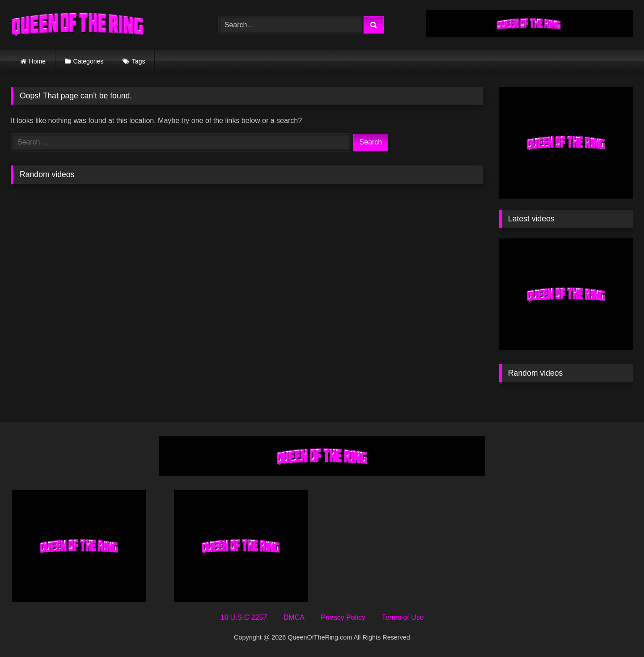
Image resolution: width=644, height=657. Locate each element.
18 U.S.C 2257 (244, 617)
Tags (139, 61)
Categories (89, 61)
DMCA (294, 617)
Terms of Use (402, 617)
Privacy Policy (343, 617)
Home (37, 61)
